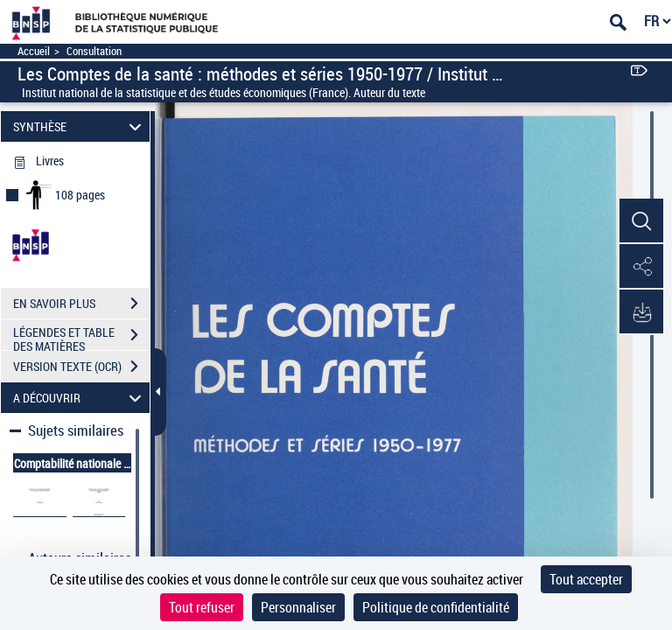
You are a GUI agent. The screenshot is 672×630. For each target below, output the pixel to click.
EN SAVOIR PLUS (81, 304)
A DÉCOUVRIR (80, 398)
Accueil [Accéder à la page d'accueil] (34, 51)
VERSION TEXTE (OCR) (81, 367)
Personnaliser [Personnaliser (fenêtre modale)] (298, 607)
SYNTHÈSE (80, 126)
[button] (641, 221)
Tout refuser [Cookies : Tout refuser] (202, 607)
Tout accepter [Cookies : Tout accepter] (586, 579)
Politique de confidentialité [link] (436, 607)
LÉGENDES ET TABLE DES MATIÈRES (81, 337)
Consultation (94, 51)
